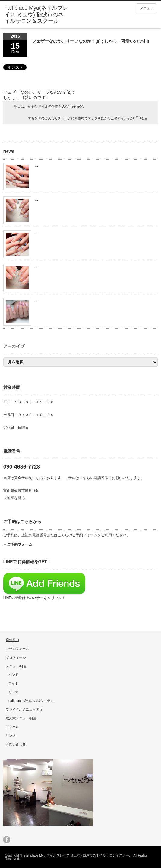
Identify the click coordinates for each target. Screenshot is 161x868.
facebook (7, 840)
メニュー (147, 8)
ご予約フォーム (17, 649)
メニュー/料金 (16, 666)
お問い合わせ (16, 744)
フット (13, 683)
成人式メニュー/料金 (21, 718)
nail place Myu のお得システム (31, 701)
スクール (12, 727)
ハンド (13, 675)
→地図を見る (14, 498)
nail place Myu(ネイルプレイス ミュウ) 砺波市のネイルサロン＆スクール (78, 855)
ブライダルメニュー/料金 (24, 709)
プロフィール (16, 657)
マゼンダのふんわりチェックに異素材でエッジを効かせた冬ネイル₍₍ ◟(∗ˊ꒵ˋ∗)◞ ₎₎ (87, 118)
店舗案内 (12, 640)
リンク (11, 735)
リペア (13, 692)
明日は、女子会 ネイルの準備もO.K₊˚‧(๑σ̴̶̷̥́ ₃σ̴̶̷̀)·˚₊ (49, 106)
